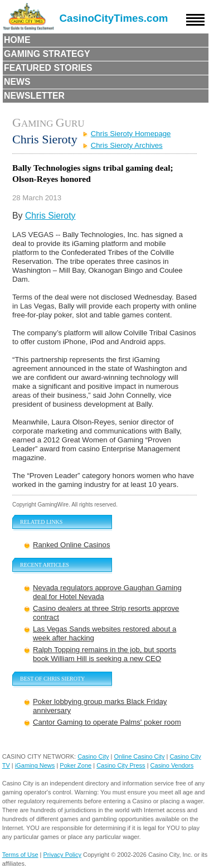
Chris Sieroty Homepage (131, 134)
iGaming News (35, 765)
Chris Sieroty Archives (127, 145)
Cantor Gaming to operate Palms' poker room (107, 722)
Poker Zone (76, 765)
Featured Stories (48, 68)
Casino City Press (121, 765)
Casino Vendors (172, 765)
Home (17, 40)
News (17, 82)
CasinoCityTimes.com (114, 18)
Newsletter (34, 96)
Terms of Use (20, 855)
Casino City (93, 756)
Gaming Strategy (47, 54)
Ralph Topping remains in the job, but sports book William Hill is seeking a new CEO (104, 654)
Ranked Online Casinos (72, 545)
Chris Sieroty (50, 216)
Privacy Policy (62, 855)
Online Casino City (139, 756)
